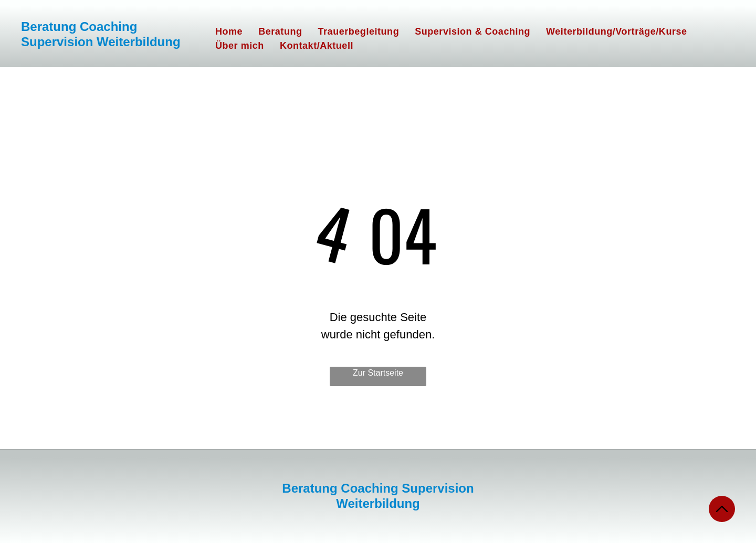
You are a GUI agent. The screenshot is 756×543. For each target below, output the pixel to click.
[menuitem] (229, 32)
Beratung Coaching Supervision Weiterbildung (101, 34)
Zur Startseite (378, 373)
